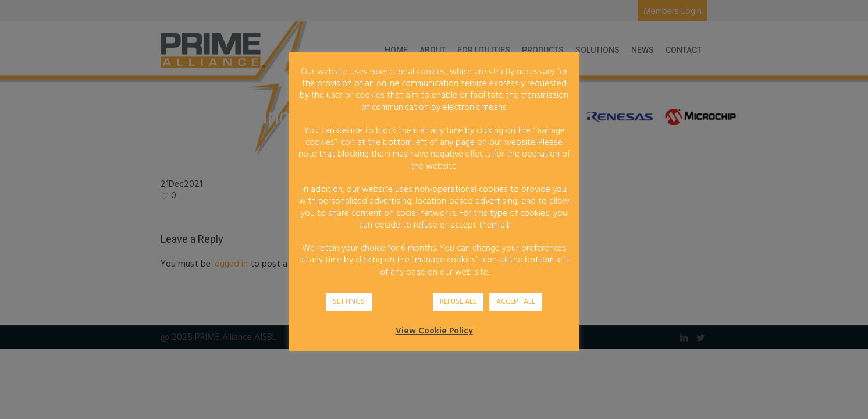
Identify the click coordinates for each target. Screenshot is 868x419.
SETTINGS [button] (349, 302)
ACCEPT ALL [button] (516, 302)
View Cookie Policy (434, 331)
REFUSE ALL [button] (458, 302)
